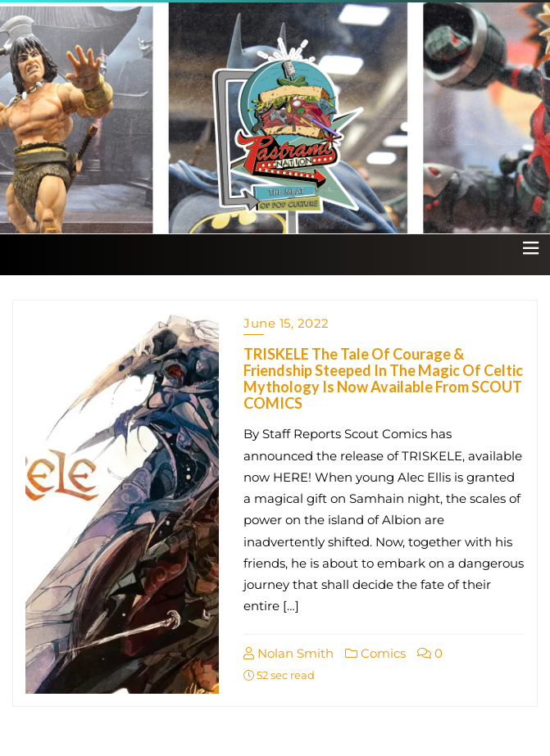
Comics (375, 653)
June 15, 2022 (286, 323)
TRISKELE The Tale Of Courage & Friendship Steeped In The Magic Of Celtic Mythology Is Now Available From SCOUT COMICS (383, 378)
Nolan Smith (289, 653)
